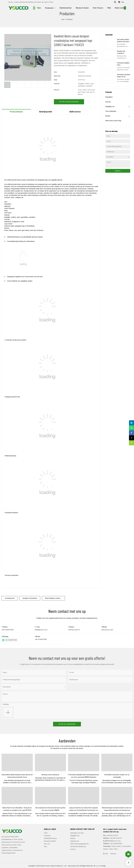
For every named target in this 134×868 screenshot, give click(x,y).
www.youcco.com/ (107, 630)
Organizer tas (75, 841)
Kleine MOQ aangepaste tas (79, 844)
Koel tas (108, 102)
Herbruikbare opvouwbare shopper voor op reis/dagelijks (124, 77)
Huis (39, 8)
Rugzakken (109, 97)
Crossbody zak (10, 598)
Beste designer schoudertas (54, 598)
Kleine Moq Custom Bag (113, 121)
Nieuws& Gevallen (50, 841)
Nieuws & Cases (82, 8)
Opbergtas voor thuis (77, 833)
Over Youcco (98, 8)
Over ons (47, 844)
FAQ (109, 8)
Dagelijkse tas (110, 107)
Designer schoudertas (30, 598)
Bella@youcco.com (41, 630)
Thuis (46, 833)
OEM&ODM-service (50, 838)
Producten (49, 8)
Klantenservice (66, 8)
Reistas (108, 116)
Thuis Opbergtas (111, 111)
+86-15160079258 (9, 640)
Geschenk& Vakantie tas (78, 846)
